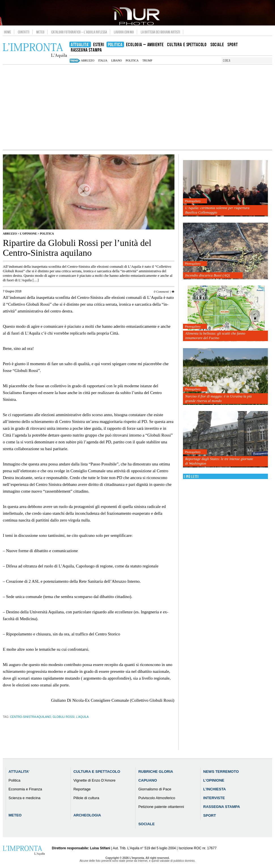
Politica (132, 60)
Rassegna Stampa (222, 807)
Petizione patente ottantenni (161, 807)
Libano (116, 60)
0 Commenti (161, 292)
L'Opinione (28, 234)
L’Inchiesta (215, 789)
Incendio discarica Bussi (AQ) (208, 275)
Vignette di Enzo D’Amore (94, 780)
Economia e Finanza (25, 789)
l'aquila (82, 717)
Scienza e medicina (24, 798)
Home (8, 32)
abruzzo (88, 60)
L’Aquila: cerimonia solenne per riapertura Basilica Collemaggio (217, 210)
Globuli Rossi (64, 717)
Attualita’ (19, 772)
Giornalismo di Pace (155, 789)
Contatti (24, 32)
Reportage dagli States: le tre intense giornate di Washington (219, 461)
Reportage (82, 789)
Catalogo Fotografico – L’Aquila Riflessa (79, 32)
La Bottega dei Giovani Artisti (160, 32)
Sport (210, 815)
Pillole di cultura (86, 798)
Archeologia (87, 815)
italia (103, 60)
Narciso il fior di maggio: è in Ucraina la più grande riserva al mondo (218, 398)
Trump (147, 60)
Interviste (214, 798)
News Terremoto (221, 772)
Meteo (40, 32)
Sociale (146, 824)
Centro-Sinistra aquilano (30, 717)
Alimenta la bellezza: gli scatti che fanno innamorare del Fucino (215, 336)
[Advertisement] (137, 107)
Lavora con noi (124, 32)
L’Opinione (214, 780)
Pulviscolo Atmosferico (157, 798)
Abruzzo (10, 234)
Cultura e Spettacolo (97, 772)
